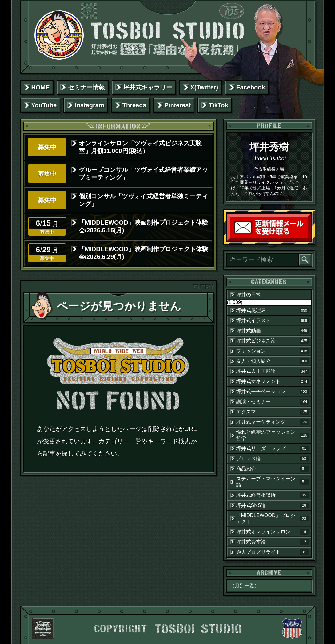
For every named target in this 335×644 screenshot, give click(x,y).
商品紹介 (273, 469)
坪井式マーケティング (273, 422)
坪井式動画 (273, 331)
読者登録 (309, 239)
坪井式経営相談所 (273, 495)
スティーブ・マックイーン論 (273, 482)
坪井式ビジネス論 (273, 341)
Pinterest (177, 105)
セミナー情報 (86, 87)
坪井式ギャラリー (148, 87)
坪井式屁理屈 (273, 310)
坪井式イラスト (273, 321)
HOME (41, 87)
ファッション (273, 351)
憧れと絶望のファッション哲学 (273, 435)
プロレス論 (273, 459)
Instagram (90, 105)
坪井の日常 (249, 295)
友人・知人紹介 (273, 361)
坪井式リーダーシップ (273, 448)
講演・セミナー (273, 402)
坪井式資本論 (273, 542)
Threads (134, 105)
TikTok (219, 105)
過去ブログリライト (273, 552)
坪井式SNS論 (273, 505)
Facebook (251, 87)
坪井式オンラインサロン (273, 532)
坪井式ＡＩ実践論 (273, 371)
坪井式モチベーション (273, 392)
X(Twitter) (204, 87)
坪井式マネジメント (273, 381)
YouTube (44, 105)
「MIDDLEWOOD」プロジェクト (273, 518)
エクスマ (273, 412)
